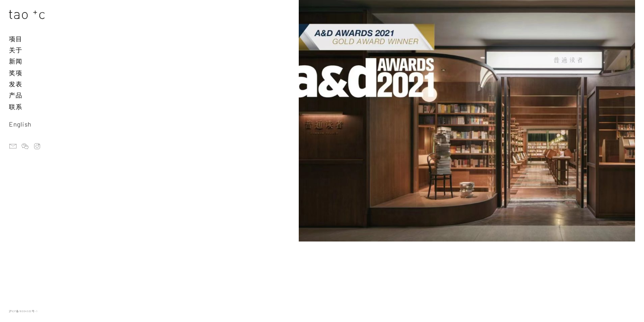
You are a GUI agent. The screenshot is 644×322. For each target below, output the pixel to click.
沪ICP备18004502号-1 (23, 311)
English (20, 124)
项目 (15, 39)
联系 (15, 107)
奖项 (15, 73)
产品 (15, 95)
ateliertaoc (25, 146)
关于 (15, 50)
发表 (15, 84)
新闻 (15, 61)
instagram (37, 146)
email (13, 146)
